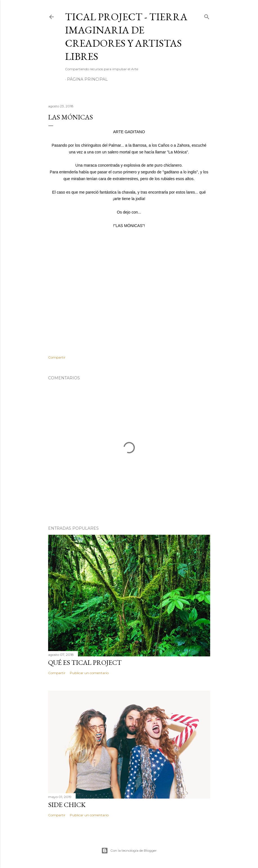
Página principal (87, 79)
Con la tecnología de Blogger (129, 851)
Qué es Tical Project (85, 662)
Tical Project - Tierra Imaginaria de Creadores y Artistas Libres (126, 37)
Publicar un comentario (89, 673)
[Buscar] (207, 16)
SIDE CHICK (67, 805)
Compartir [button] (57, 357)
